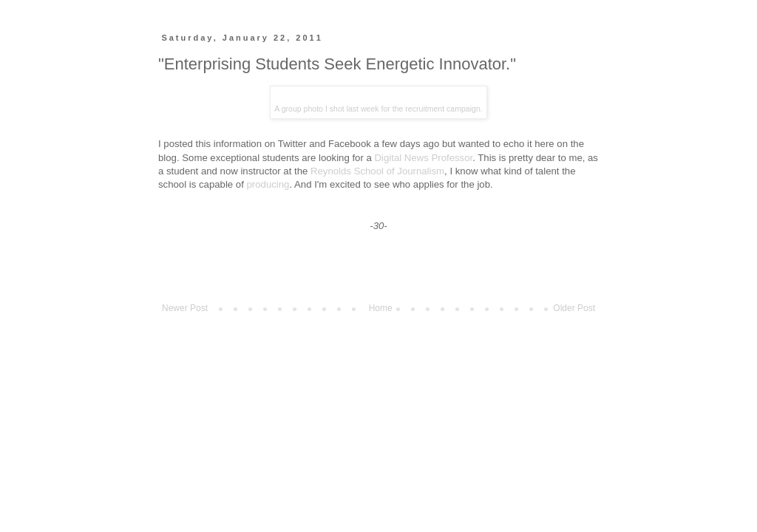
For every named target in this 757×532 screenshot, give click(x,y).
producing (268, 184)
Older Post (574, 308)
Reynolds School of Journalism (377, 171)
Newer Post (185, 308)
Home (381, 308)
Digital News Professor (424, 158)
